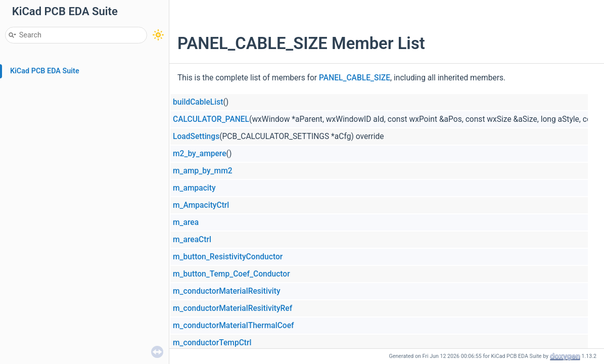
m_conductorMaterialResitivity (227, 291)
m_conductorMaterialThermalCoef (234, 326)
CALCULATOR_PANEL (211, 119)
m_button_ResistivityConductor (228, 257)
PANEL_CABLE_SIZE (355, 78)
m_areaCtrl (192, 240)
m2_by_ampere (200, 154)
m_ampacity (194, 188)
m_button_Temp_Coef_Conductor (231, 274)
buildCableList (198, 102)
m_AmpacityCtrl (201, 205)
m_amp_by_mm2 (203, 171)
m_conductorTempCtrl (212, 343)
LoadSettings (196, 136)
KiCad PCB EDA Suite (45, 71)
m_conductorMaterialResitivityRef (233, 308)
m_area (186, 222)
